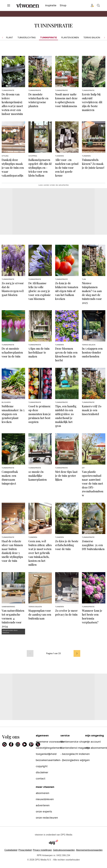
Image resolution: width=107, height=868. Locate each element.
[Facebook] (11, 744)
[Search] (98, 5)
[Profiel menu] (92, 5)
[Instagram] (18, 744)
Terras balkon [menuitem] (92, 38)
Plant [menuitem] (10, 38)
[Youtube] (25, 744)
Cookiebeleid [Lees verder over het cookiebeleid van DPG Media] (11, 850)
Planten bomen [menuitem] (70, 38)
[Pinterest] (31, 744)
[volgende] (77, 653)
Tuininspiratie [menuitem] (48, 38)
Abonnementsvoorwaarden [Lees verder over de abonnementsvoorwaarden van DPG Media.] (89, 850)
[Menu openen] (9, 5)
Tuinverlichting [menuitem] (27, 38)
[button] (42, 850)
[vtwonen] (28, 5)
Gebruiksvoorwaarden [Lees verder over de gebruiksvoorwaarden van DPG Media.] (64, 850)
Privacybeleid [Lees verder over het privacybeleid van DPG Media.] (25, 850)
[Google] (4, 744)
